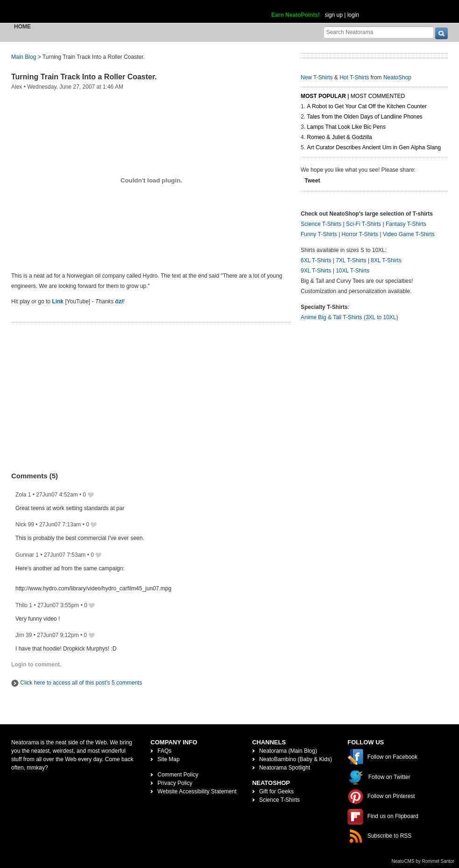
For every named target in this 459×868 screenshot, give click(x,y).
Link (58, 301)
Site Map (168, 759)
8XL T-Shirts (386, 260)
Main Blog (24, 57)
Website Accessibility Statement (197, 791)
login (353, 15)
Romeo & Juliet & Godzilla (339, 137)
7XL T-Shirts (351, 260)
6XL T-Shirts (316, 260)
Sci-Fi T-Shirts (364, 224)
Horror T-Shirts (360, 234)
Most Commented (378, 96)
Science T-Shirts (321, 224)
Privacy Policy (175, 783)
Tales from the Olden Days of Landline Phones (364, 117)
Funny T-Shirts (319, 234)
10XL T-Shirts (353, 271)
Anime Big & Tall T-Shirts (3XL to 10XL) (350, 317)
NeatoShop (397, 77)
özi (119, 301)
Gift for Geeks (276, 791)
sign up (334, 15)
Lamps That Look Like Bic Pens (346, 127)
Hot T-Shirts (354, 77)
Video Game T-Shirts (409, 234)
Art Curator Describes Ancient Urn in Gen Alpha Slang (374, 147)
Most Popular (323, 96)
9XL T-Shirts (316, 271)
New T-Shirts (317, 77)
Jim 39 (24, 635)
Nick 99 (25, 525)
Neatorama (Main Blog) (288, 751)
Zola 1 (23, 495)
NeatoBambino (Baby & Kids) (296, 759)
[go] (441, 33)
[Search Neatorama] (379, 32)
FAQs (164, 751)
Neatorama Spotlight (285, 768)
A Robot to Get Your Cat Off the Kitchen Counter (367, 106)
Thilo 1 (24, 605)
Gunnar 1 (27, 555)
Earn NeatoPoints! (296, 15)
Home (22, 27)
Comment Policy (178, 775)
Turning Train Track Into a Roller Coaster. (84, 77)
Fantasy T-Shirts (406, 224)
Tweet (312, 181)
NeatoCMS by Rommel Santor (423, 861)
